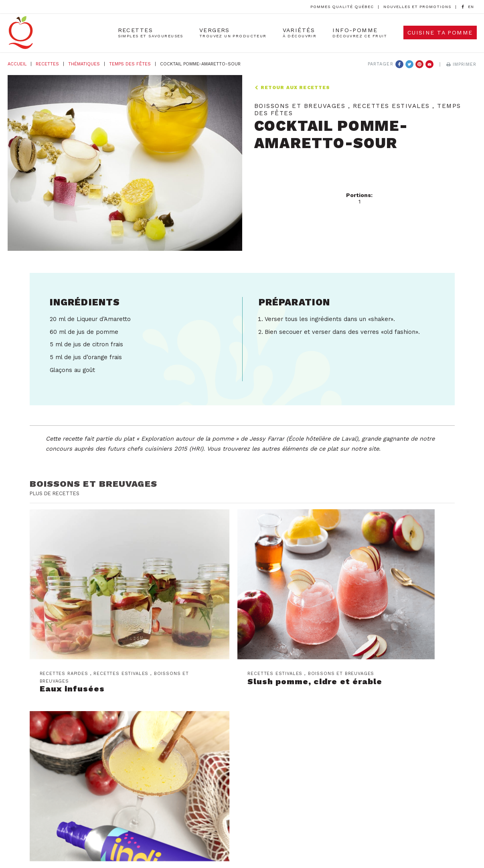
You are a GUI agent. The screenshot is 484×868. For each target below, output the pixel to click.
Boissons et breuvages (94, 483)
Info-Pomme (360, 33)
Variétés (300, 33)
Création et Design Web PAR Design (319, 842)
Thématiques (84, 64)
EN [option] (471, 7)
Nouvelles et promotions (417, 7)
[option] (471, 7)
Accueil (17, 64)
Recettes (151, 33)
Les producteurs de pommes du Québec (308, 695)
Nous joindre (267, 708)
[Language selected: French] (471, 7)
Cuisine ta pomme (440, 33)
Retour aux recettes (292, 88)
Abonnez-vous (145, 710)
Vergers (233, 33)
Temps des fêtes (130, 64)
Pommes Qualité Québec (342, 7)
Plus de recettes (57, 493)
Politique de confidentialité (242, 853)
